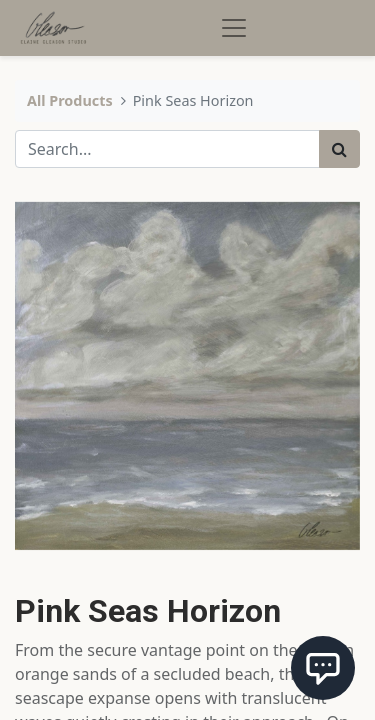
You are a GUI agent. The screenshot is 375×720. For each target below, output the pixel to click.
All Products (70, 100)
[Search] (339, 149)
